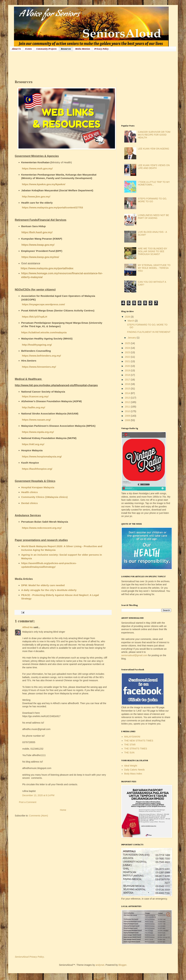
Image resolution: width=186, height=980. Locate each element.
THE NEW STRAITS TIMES (139, 741)
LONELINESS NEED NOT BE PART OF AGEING (153, 217)
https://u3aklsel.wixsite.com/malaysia (44, 332)
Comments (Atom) (39, 816)
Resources (66, 49)
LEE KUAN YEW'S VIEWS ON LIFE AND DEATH (154, 167)
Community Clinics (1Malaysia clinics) (45, 497)
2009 (128, 416)
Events (28, 49)
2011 (128, 407)
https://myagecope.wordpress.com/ (43, 304)
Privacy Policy (101, 49)
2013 (128, 398)
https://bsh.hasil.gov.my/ (37, 232)
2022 (128, 357)
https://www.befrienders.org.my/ (42, 356)
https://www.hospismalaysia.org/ (42, 456)
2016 (128, 384)
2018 (128, 375)
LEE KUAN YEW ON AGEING (153, 149)
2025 (128, 343)
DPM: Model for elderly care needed (43, 585)
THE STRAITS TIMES (136, 749)
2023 (128, 352)
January (132, 338)
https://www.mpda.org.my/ (38, 432)
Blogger (122, 965)
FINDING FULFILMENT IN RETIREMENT (149, 332)
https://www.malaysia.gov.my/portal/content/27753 (52, 207)
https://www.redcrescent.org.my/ (42, 528)
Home (63, 810)
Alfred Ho (28, 627)
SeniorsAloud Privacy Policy (29, 957)
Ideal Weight (131, 766)
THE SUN (129, 753)
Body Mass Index (133, 774)
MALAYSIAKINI (132, 737)
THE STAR (130, 745)
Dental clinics (30, 503)
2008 (128, 420)
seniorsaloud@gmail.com (134, 655)
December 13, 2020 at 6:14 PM (38, 795)
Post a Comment (28, 802)
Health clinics (30, 492)
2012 (128, 402)
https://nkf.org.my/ (33, 444)
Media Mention (83, 49)
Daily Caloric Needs (135, 770)
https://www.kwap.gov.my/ (38, 245)
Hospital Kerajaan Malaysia (38, 487)
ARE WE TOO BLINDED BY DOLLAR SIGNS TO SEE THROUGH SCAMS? (153, 251)
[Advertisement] (75, 64)
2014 (128, 393)
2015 (128, 389)
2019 (128, 370)
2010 (128, 411)
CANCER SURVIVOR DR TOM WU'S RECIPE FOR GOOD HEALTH (154, 135)
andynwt (100, 965)
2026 (128, 317)
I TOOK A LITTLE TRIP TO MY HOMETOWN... (154, 183)
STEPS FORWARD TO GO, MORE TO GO (152, 200)
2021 (128, 361)
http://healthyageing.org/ (37, 345)
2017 (128, 380)
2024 (128, 348)
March (131, 321)
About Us (16, 49)
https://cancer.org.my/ (35, 396)
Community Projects (46, 49)
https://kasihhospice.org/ (37, 469)
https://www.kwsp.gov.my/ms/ (40, 257)
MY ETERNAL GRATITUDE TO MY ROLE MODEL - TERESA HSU (154, 268)
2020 (128, 366)
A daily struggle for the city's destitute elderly (49, 590)
